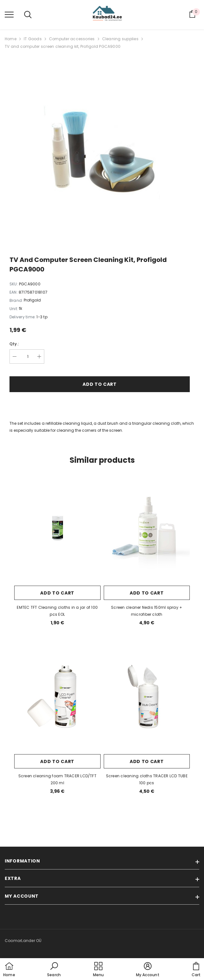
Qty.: (14, 344)
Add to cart (100, 384)
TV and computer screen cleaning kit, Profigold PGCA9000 (63, 46)
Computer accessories (72, 39)
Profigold (32, 300)
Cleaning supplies (120, 39)
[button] (54, 970)
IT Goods (33, 39)
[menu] (9, 14)
